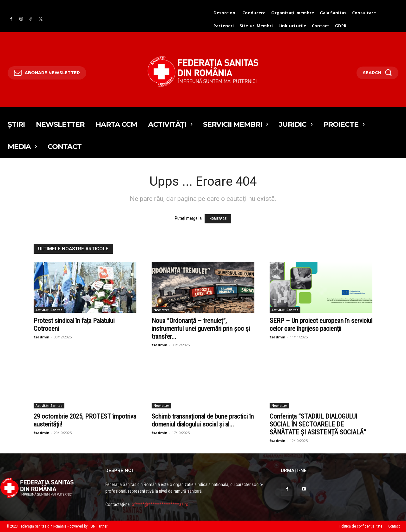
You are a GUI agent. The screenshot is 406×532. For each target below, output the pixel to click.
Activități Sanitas (49, 310)
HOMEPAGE (218, 219)
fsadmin (42, 337)
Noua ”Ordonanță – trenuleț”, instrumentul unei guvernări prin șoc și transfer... (201, 329)
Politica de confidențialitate (361, 526)
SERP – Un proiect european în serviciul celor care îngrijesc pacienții (321, 325)
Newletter (161, 310)
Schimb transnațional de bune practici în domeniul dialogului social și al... (203, 420)
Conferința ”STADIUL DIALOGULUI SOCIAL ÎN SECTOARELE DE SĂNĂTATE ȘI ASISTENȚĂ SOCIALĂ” (318, 424)
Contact (394, 526)
